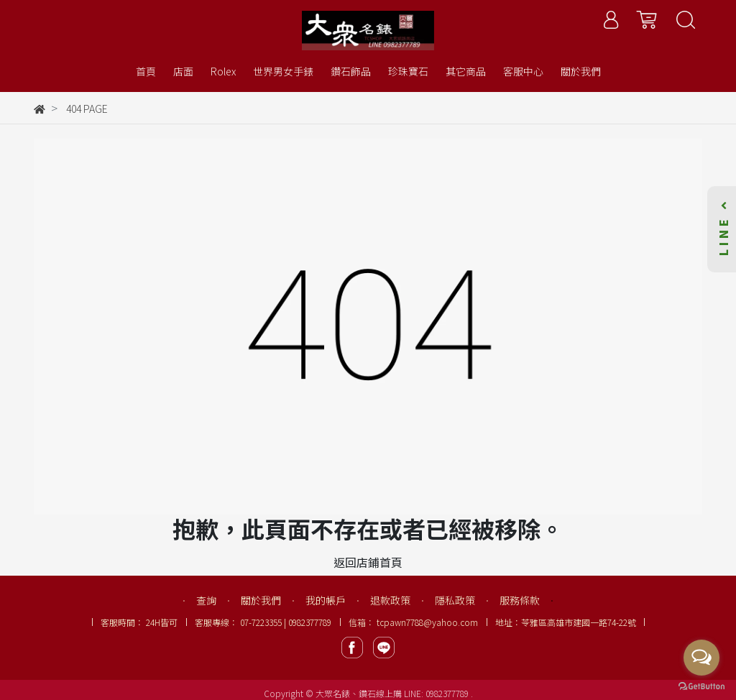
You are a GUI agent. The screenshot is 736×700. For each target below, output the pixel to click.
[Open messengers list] (701, 658)
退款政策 (390, 600)
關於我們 (261, 600)
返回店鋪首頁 (368, 562)
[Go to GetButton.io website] (701, 685)
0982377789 (448, 693)
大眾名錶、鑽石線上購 (359, 693)
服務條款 (520, 600)
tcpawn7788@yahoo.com (427, 622)
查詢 (206, 600)
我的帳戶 (326, 600)
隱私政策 (455, 600)
